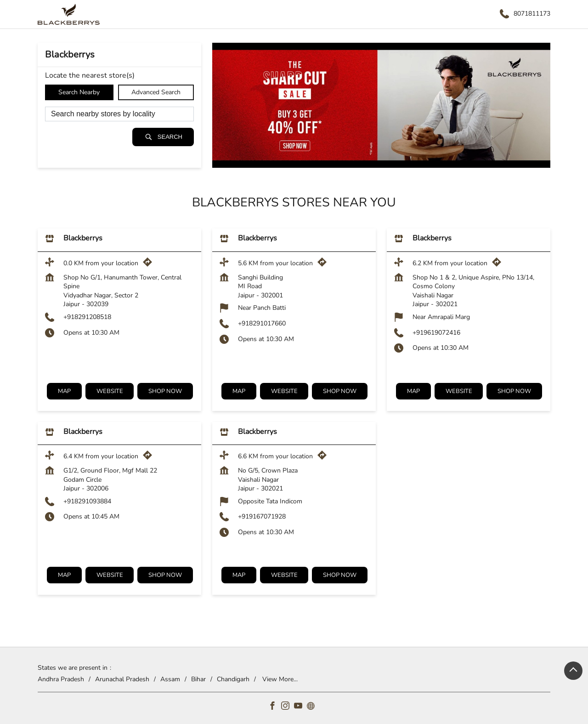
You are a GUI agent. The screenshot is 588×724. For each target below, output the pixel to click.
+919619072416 (436, 333)
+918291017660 (262, 323)
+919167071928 (262, 517)
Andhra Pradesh (61, 679)
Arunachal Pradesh (122, 679)
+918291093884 (87, 501)
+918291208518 (87, 317)
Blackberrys (83, 239)
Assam (170, 679)
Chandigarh (233, 679)
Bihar (198, 679)
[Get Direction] (150, 265)
